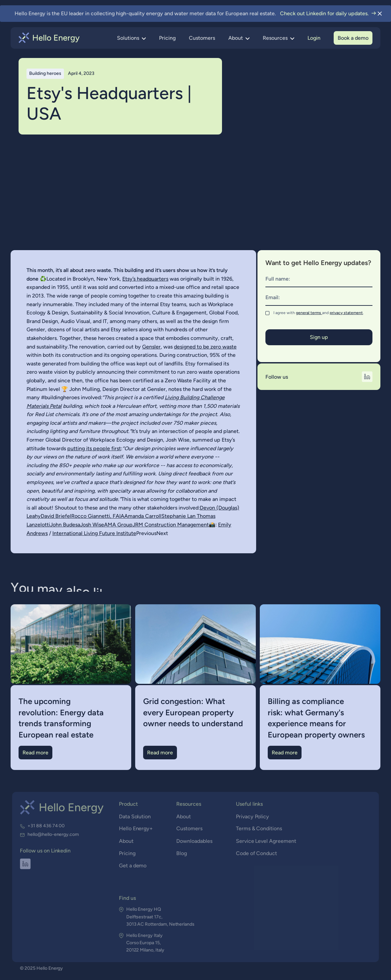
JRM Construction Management (171, 525)
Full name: (278, 279)
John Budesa (65, 525)
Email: (273, 297)
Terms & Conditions (258, 829)
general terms (309, 313)
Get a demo (133, 866)
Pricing (167, 38)
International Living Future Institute (94, 533)
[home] (49, 38)
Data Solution (135, 817)
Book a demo (353, 38)
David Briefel (56, 516)
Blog (182, 854)
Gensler (151, 347)
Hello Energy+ (136, 829)
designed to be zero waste (205, 347)
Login (314, 38)
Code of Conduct (256, 854)
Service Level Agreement (265, 841)
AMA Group (118, 525)
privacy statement (346, 313)
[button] (131, 38)
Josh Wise (92, 525)
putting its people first (94, 448)
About (126, 841)
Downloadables (194, 841)
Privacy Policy (252, 817)
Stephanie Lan (179, 516)
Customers (202, 38)
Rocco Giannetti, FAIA (98, 516)
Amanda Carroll (143, 516)
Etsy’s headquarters (145, 279)
